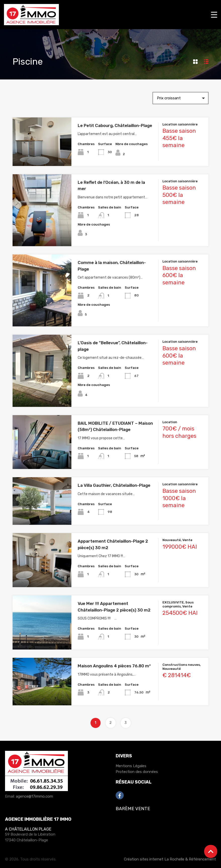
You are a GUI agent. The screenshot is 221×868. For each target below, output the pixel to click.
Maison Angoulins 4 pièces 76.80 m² (114, 666)
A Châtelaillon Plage (28, 829)
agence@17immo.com (34, 796)
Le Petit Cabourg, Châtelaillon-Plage (115, 125)
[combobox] (181, 98)
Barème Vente (133, 809)
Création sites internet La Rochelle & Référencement (170, 859)
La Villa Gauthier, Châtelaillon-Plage (114, 485)
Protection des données (137, 772)
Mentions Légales (131, 766)
